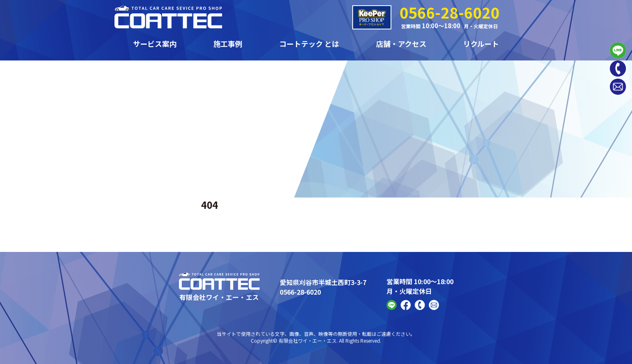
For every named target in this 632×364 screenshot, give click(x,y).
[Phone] (618, 69)
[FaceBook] (406, 309)
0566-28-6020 (449, 12)
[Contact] (618, 87)
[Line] (618, 50)
